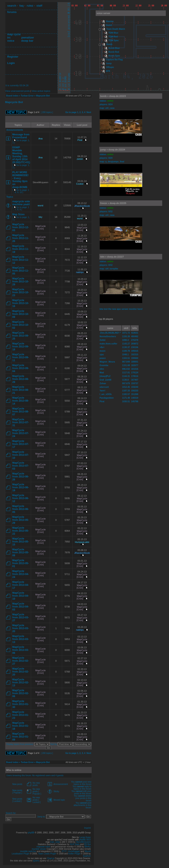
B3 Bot (88, 844)
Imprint (87, 828)
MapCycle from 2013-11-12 (21, 260)
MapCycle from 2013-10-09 (21, 314)
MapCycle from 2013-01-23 (21, 715)
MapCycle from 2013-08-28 (21, 379)
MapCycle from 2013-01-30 (21, 704)
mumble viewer (39, 849)
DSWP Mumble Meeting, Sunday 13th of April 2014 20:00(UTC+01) (21, 155)
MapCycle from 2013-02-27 (21, 661)
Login (11, 63)
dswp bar (27, 41)
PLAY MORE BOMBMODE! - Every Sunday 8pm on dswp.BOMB (21, 180)
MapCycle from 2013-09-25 (21, 336)
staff (39, 6)
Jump (109, 63)
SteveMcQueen (83, 842)
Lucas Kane (85, 837)
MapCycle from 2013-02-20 (21, 672)
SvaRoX (87, 856)
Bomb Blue (114, 48)
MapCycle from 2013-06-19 (21, 487)
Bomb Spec (114, 56)
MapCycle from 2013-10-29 (21, 282)
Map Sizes (18, 214)
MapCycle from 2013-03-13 (21, 639)
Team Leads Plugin (47, 854)
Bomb (109, 44)
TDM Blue (113, 33)
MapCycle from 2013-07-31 (21, 422)
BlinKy (88, 847)
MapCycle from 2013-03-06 (21, 650)
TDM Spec (114, 40)
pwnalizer (28, 38)
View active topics (41, 91)
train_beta (55, 842)
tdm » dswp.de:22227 (112, 257)
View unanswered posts (17, 91)
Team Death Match (116, 29)
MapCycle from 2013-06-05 (21, 509)
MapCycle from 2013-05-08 (21, 552)
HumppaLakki (82, 542)
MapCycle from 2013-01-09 (21, 737)
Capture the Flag (114, 60)
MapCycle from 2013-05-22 (21, 531)
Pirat (80, 140)
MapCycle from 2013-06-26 (21, 477)
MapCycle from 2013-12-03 (21, 227)
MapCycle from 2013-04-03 (21, 607)
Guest (109, 25)
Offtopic (110, 67)
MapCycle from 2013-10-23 (21, 292)
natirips (80, 272)
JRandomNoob (82, 206)
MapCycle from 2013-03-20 (21, 628)
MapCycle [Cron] (40, 227)
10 (21, 192)
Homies (110, 21)
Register (13, 57)
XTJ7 (64, 851)
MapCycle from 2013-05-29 (21, 520)
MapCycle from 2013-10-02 (21, 325)
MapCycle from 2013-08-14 (21, 401)
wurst (40, 205)
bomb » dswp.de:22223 (113, 96)
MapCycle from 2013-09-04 (21, 368)
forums (12, 12)
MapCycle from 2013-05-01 (21, 563)
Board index (12, 96)
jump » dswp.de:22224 (113, 150)
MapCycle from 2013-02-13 (21, 683)
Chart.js (50, 858)
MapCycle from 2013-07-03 (21, 466)
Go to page (71, 112)
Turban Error (27, 96)
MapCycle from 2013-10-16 (21, 303)
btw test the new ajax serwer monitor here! (121, 309)
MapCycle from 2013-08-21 (21, 390)
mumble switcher (28, 851)
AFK (108, 71)
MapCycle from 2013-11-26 (21, 238)
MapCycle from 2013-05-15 (21, 542)
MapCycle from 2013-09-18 (21, 347)
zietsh (80, 159)
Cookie (80, 184)
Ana (41, 139)
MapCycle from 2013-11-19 (21, 249)
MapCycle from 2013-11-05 (21, 271)
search (12, 6)
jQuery (36, 861)
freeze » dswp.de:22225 (113, 203)
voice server (104, 13)
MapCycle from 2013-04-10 (21, 596)
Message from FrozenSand (21, 136)
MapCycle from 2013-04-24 (21, 574)
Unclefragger (74, 851)
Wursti (88, 851)
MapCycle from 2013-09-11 (21, 357)
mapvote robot (43, 847)
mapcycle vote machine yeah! (21, 203)
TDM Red (113, 37)
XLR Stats (75, 844)
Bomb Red (114, 52)
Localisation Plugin (21, 854)
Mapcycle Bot (43, 96)
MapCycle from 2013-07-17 (21, 444)
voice (11, 41)
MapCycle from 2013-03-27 (21, 617)
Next (89, 112)
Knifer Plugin (74, 854)
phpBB (31, 833)
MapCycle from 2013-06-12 (21, 498)
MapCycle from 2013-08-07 (21, 412)
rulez (30, 6)
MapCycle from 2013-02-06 (21, 693)
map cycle (14, 34)
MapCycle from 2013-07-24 (21, 433)
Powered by (22, 833)
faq (21, 6)
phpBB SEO (85, 840)
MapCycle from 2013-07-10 (21, 455)
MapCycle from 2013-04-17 (21, 585)
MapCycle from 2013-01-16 (21, 726)
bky (40, 217)
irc (9, 38)
